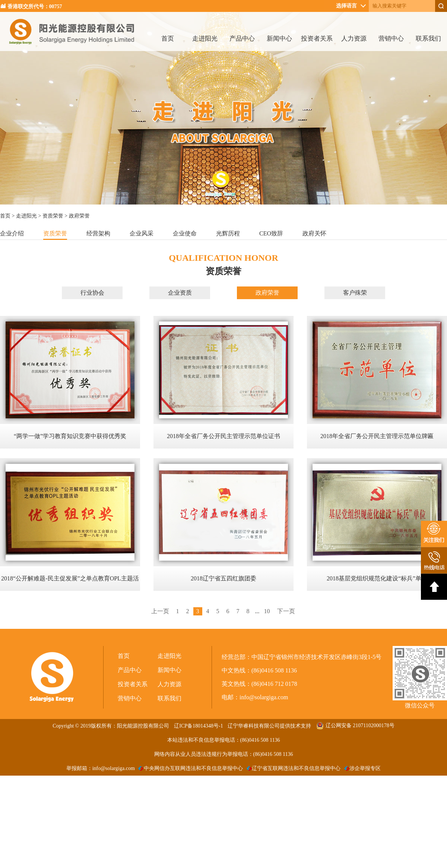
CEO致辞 (271, 233)
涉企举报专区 (363, 768)
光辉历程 (228, 233)
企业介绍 (12, 233)
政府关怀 (314, 233)
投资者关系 (317, 39)
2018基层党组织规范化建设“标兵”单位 (377, 578)
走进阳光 (205, 39)
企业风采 (142, 233)
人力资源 (354, 39)
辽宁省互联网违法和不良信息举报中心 (294, 768)
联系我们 (428, 39)
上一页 (160, 611)
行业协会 (92, 293)
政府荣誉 (267, 293)
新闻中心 (279, 39)
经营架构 (98, 233)
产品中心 (242, 39)
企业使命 (185, 233)
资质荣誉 (53, 216)
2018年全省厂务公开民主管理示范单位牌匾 (377, 436)
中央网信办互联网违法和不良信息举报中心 (191, 768)
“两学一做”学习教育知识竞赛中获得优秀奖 (70, 436)
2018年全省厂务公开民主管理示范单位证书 (223, 436)
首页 (168, 39)
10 (267, 611)
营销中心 (391, 39)
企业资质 (180, 293)
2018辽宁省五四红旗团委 (223, 578)
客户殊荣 (355, 293)
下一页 (286, 611)
